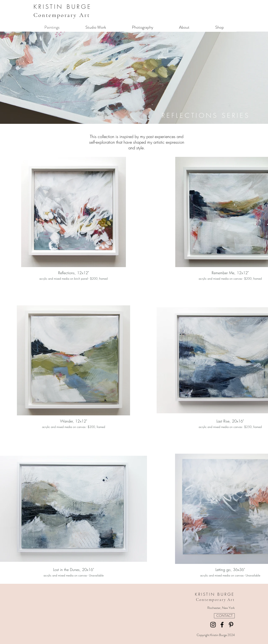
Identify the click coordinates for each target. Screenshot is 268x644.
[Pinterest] (231, 625)
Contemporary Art (62, 15)
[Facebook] (222, 625)
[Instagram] (213, 625)
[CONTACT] (224, 616)
